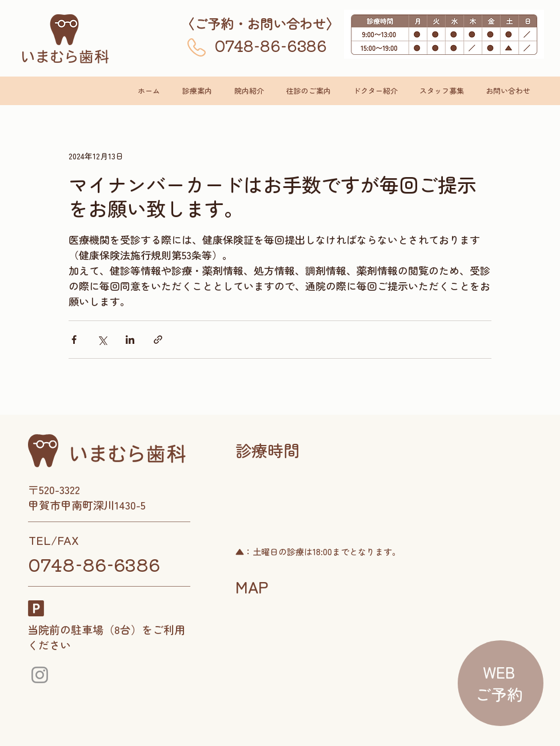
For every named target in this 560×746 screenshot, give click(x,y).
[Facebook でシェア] (74, 340)
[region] (499, 684)
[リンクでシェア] (158, 340)
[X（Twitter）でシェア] (102, 340)
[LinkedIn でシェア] (130, 340)
